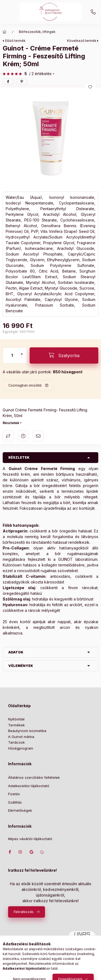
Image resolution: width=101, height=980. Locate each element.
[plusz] (22, 352)
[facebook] (8, 82)
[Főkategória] (5, 32)
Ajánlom (38, 436)
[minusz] (22, 359)
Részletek (11, 423)
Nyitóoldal (16, 719)
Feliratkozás (24, 912)
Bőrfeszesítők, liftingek (37, 32)
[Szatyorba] (64, 355)
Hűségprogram (21, 748)
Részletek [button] (19, 457)
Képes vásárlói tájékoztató (30, 839)
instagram (20, 852)
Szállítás (15, 802)
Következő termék (82, 41)
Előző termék (15, 41)
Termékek (16, 725)
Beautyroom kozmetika (27, 731)
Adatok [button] (16, 652)
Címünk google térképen (31, 852)
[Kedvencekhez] (90, 87)
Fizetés (14, 794)
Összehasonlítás (8, 436)
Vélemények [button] (21, 666)
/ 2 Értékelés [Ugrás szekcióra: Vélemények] (40, 74)
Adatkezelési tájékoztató (29, 786)
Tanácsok (16, 742)
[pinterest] (22, 82)
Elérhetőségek (20, 810)
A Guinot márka (21, 737)
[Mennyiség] (12, 355)
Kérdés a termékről (23, 436)
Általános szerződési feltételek (34, 777)
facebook (10, 852)
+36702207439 (93, 12)
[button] (50, 138)
